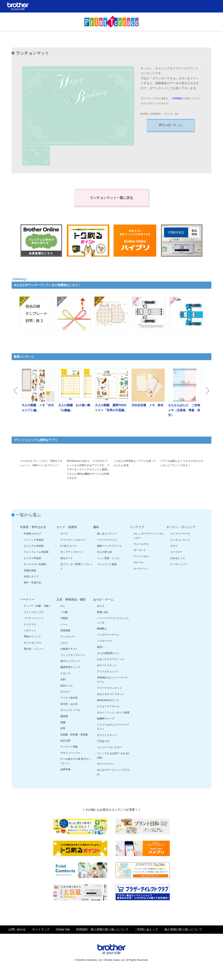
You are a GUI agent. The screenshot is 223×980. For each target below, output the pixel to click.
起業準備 (65, 779)
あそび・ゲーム (103, 609)
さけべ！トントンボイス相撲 (113, 722)
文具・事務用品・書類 (71, 609)
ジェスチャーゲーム (108, 644)
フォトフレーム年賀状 (36, 562)
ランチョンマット (180, 549)
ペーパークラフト (107, 549)
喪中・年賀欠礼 (32, 592)
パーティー (27, 609)
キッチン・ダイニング (181, 537)
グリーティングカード (73, 549)
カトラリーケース (180, 543)
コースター (176, 562)
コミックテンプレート (73, 665)
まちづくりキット (107, 745)
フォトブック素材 (107, 574)
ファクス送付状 (69, 708)
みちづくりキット (107, 675)
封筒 (63, 738)
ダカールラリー (106, 773)
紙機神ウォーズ (106, 728)
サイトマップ (41, 939)
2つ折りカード (69, 556)
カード (64, 543)
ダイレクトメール (70, 720)
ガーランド (140, 560)
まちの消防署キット (108, 663)
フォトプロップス (34, 622)
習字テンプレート (70, 671)
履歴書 (64, 726)
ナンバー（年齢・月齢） (37, 616)
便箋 (63, 732)
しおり (64, 652)
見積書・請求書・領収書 (74, 744)
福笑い (101, 657)
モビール (139, 572)
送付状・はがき (69, 714)
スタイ (174, 556)
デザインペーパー (70, 763)
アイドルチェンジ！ (108, 681)
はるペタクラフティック (111, 669)
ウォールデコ (141, 554)
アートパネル (141, 566)
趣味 (96, 537)
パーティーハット (34, 628)
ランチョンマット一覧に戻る (111, 198)
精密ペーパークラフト (109, 556)
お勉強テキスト (69, 658)
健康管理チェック (70, 677)
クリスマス (30, 634)
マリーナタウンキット (109, 698)
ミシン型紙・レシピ (108, 568)
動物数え (102, 638)
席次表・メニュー (34, 658)
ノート (64, 634)
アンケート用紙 (69, 757)
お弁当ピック (178, 568)
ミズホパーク (104, 650)
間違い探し (103, 622)
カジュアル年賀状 (34, 556)
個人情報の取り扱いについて (183, 939)
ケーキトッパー (179, 574)
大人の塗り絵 (104, 562)
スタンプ (65, 683)
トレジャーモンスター (109, 757)
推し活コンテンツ (107, 543)
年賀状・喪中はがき (33, 537)
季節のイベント (32, 646)
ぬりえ (101, 616)
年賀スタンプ (31, 586)
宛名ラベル (67, 695)
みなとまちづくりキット (111, 704)
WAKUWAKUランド (108, 710)
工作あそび (103, 751)
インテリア (137, 537)
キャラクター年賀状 (35, 574)
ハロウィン (30, 640)
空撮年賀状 (30, 580)
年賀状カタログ (32, 543)
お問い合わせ (17, 939)
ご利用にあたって (146, 939)
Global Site (63, 939)
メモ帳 (64, 622)
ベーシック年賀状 (34, 549)
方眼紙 (64, 628)
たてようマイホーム (108, 716)
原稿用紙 (65, 640)
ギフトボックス (32, 652)
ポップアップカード (72, 562)
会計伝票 (65, 750)
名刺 (63, 689)
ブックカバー (68, 646)
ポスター (65, 701)
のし (63, 616)
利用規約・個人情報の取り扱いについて (102, 939)
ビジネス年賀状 (32, 568)
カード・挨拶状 (67, 537)
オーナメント (141, 578)
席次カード (67, 568)
